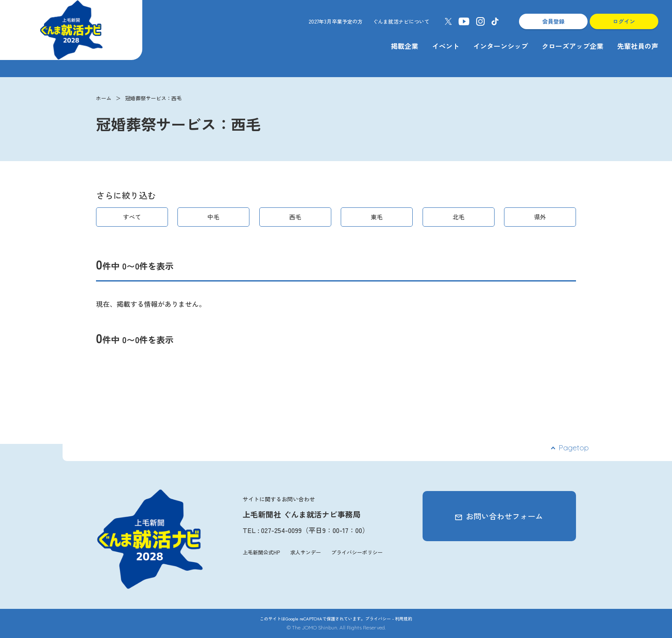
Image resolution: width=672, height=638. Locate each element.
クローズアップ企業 (573, 46)
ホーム (104, 98)
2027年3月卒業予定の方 (336, 21)
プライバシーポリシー (357, 552)
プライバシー (378, 619)
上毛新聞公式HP (261, 552)
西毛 (295, 217)
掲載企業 (405, 46)
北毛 (459, 217)
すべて (132, 217)
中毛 (213, 217)
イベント (446, 46)
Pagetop (574, 448)
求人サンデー (306, 552)
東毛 (377, 217)
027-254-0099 (281, 530)
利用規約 (404, 619)
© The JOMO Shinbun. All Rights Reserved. (336, 628)
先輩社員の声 (638, 46)
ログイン (624, 21)
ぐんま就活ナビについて (401, 21)
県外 (540, 217)
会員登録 (553, 21)
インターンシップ (501, 46)
